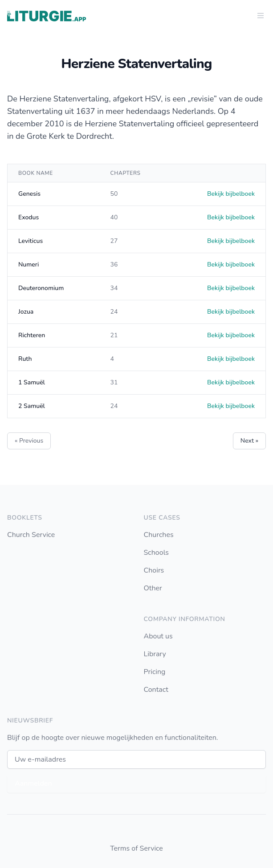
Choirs (154, 570)
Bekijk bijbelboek (231, 194)
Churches (159, 535)
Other (153, 588)
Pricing (155, 672)
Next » (249, 441)
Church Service (31, 535)
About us (158, 636)
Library (155, 654)
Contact (156, 690)
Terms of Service (136, 848)
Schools (156, 553)
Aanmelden (33, 783)
